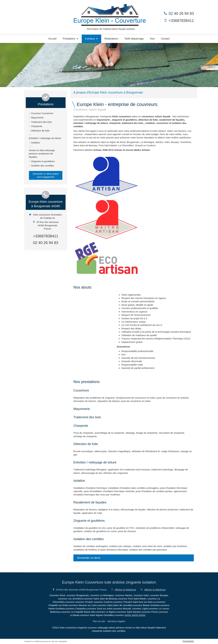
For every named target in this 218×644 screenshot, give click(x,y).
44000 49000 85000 (135, 615)
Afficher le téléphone (125, 590)
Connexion (188, 641)
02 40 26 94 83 (181, 13)
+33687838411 (181, 21)
